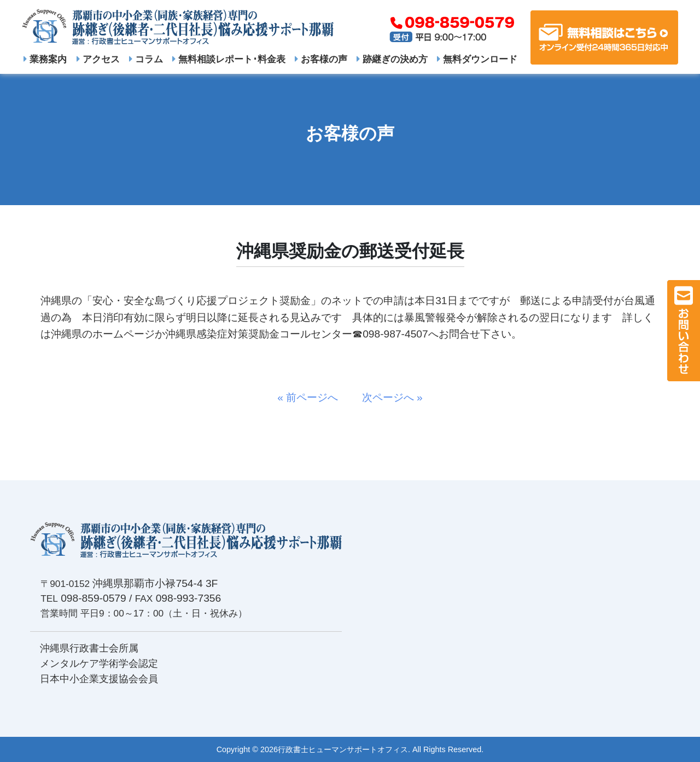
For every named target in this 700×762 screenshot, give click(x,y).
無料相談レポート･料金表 (229, 59)
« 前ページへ (313, 397)
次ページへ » (387, 397)
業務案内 (45, 59)
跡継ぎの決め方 (392, 59)
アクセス (98, 59)
